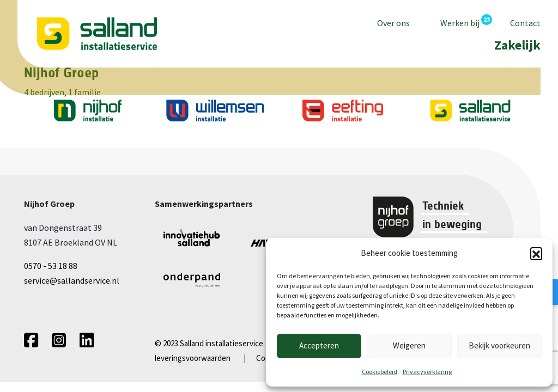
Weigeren (409, 345)
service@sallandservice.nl (72, 280)
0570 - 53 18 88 (51, 266)
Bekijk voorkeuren (499, 345)
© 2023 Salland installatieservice (209, 343)
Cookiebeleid (380, 372)
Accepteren (319, 345)
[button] (536, 253)
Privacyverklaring (427, 372)
